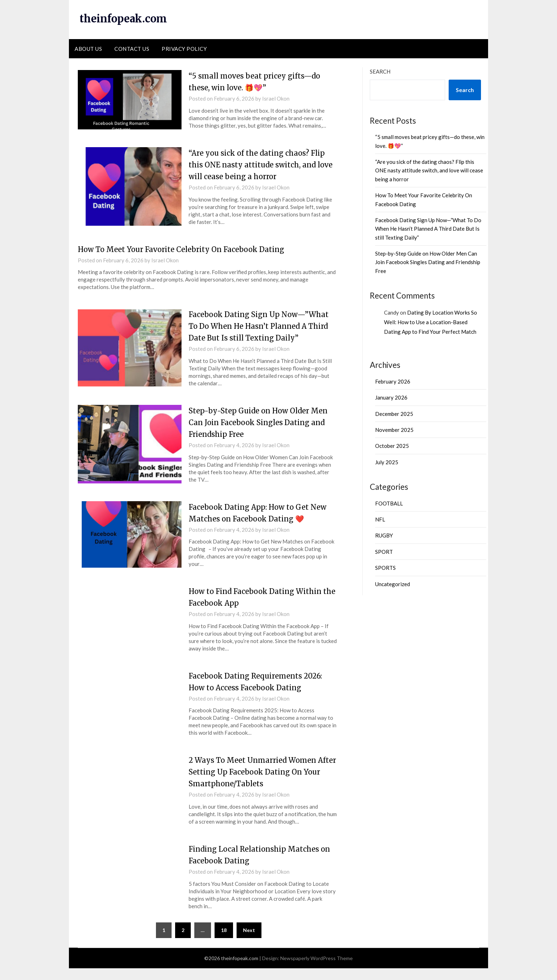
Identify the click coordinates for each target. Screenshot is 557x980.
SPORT (384, 552)
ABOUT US (88, 49)
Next (249, 942)
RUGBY (384, 535)
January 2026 (391, 397)
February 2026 (393, 381)
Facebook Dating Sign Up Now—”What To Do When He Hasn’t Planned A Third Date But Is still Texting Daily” (428, 229)
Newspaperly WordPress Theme (317, 970)
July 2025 (387, 462)
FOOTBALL (389, 503)
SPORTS (385, 568)
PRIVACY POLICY (184, 49)
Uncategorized (393, 584)
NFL (380, 519)
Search (380, 71)
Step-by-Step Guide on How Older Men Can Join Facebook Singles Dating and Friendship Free (254, 434)
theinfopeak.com (125, 18)
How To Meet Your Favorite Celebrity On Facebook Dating (190, 249)
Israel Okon (276, 98)
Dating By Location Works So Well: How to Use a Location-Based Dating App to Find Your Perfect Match (431, 322)
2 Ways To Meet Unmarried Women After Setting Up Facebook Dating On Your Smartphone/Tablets (261, 783)
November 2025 (394, 430)
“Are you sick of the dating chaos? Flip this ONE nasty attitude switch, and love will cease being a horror (259, 165)
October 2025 (392, 446)
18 (224, 942)
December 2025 (394, 414)
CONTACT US (132, 49)
